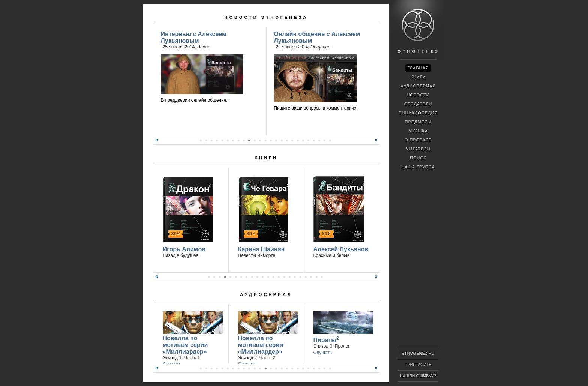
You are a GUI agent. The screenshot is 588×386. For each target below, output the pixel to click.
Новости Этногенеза (266, 17)
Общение (320, 47)
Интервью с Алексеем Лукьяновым (194, 37)
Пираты (326, 339)
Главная (418, 68)
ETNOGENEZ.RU (418, 353)
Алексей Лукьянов (341, 249)
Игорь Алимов (184, 249)
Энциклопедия (418, 113)
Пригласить (418, 365)
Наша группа (418, 167)
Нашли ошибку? (418, 376)
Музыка (418, 131)
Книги (266, 158)
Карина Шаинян (262, 249)
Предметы (418, 122)
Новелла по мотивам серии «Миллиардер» (185, 345)
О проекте (418, 140)
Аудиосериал (266, 294)
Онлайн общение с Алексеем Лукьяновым (317, 37)
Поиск (418, 158)
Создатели (418, 104)
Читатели (418, 149)
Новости (418, 95)
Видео (204, 47)
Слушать (323, 353)
